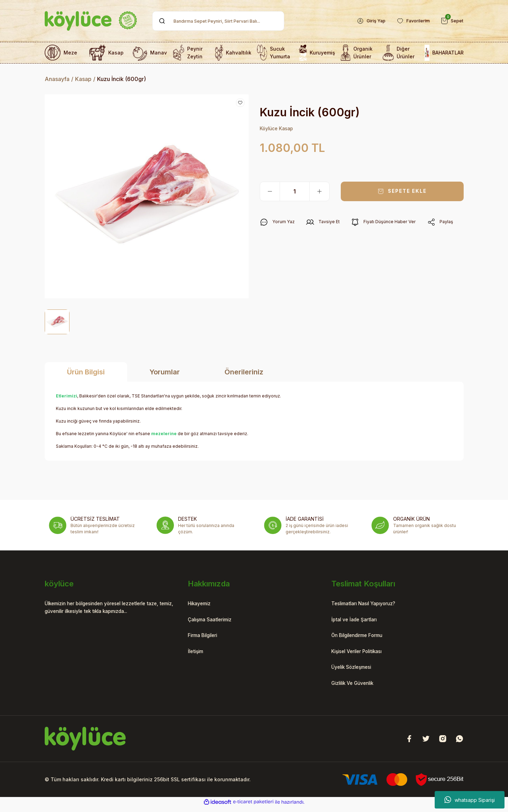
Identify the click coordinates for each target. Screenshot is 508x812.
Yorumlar (165, 372)
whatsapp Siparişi (470, 800)
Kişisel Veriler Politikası (362, 654)
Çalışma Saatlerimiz (214, 621)
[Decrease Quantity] (270, 192)
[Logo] (91, 21)
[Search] (218, 21)
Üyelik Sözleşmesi (356, 671)
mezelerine (164, 434)
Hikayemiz (202, 604)
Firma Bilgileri (206, 638)
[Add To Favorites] (240, 103)
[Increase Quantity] (319, 192)
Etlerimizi (67, 396)
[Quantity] (295, 192)
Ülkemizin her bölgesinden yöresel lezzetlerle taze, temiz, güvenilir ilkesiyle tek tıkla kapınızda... (110, 608)
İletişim (197, 654)
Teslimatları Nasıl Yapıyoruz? (369, 604)
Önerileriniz (244, 372)
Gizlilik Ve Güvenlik (356, 688)
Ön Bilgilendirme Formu (362, 638)
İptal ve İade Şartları (357, 621)
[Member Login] (364, 21)
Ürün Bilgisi (86, 372)
